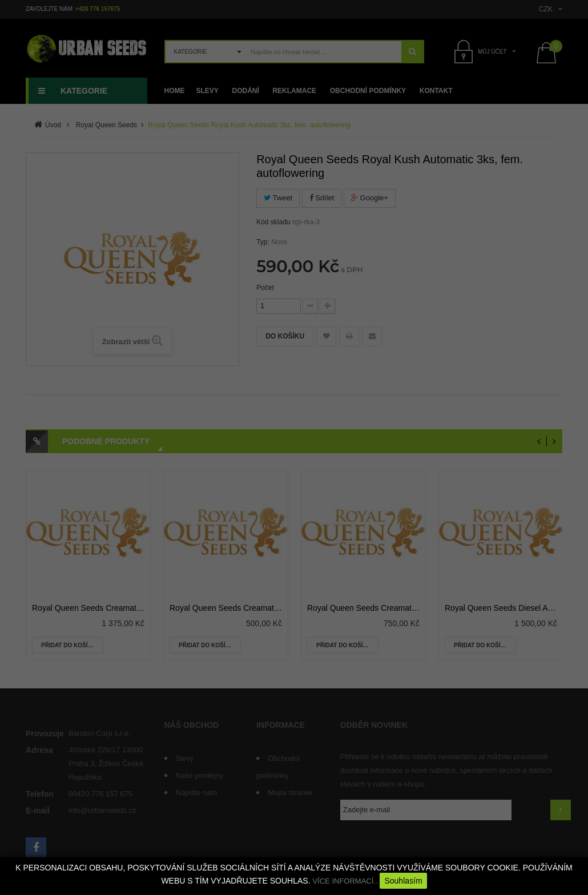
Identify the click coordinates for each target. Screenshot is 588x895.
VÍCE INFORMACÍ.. (345, 881)
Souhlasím (403, 881)
